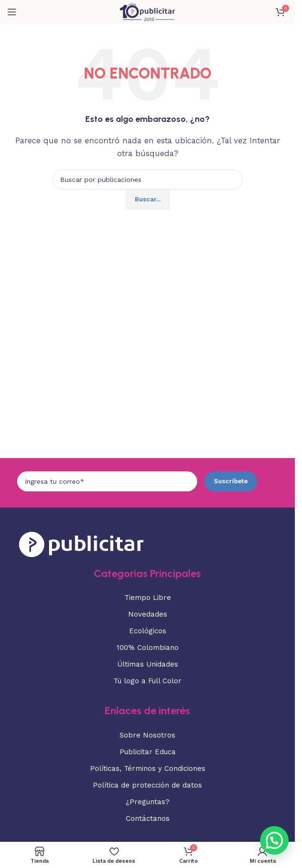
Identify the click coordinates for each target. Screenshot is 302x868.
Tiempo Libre (148, 598)
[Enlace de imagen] (81, 543)
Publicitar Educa (148, 752)
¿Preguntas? (148, 802)
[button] (274, 840)
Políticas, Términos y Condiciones (148, 768)
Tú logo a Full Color (147, 681)
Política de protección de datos (147, 785)
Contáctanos (148, 818)
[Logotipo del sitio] (147, 11)
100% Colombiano (148, 648)
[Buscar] (148, 180)
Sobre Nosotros (147, 735)
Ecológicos (148, 631)
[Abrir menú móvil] (12, 12)
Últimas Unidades (148, 664)
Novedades (148, 614)
